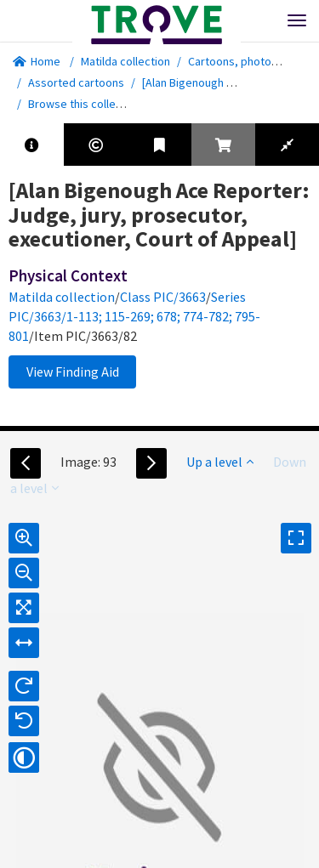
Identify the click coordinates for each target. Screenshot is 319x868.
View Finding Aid (73, 372)
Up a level (220, 462)
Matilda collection (125, 61)
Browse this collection (91, 104)
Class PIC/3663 (163, 297)
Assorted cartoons (76, 82)
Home (37, 61)
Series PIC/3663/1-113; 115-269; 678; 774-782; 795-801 (134, 316)
